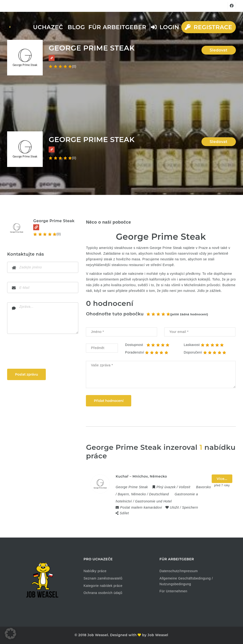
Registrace (208, 27)
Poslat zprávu (26, 374)
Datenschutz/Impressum (179, 571)
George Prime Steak (54, 221)
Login (165, 27)
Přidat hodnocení (109, 401)
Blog (76, 27)
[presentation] (43, 352)
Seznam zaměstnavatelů (103, 578)
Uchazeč (48, 27)
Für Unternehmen (173, 591)
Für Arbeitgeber (117, 27)
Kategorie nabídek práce (103, 586)
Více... (222, 479)
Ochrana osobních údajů (103, 593)
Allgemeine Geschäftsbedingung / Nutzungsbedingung (186, 581)
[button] (10, 634)
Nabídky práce (95, 571)
